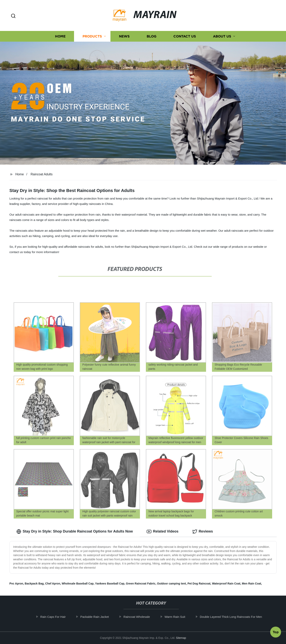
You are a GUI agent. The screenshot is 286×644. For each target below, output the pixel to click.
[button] (13, 16)
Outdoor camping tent (171, 584)
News (124, 36)
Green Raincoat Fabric (141, 584)
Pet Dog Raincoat (199, 584)
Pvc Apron (16, 584)
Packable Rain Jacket (99, 617)
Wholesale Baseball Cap (78, 584)
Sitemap (181, 638)
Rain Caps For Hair (58, 617)
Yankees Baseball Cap (110, 584)
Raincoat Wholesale (141, 617)
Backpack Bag (34, 584)
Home (60, 36)
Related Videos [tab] (163, 532)
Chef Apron (53, 584)
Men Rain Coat (251, 584)
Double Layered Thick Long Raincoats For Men (236, 617)
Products (92, 36)
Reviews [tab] (203, 532)
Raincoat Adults (41, 174)
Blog (152, 36)
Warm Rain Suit (180, 617)
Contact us (185, 36)
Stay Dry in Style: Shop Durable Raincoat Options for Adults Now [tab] (75, 532)
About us (222, 36)
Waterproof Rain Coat (226, 584)
